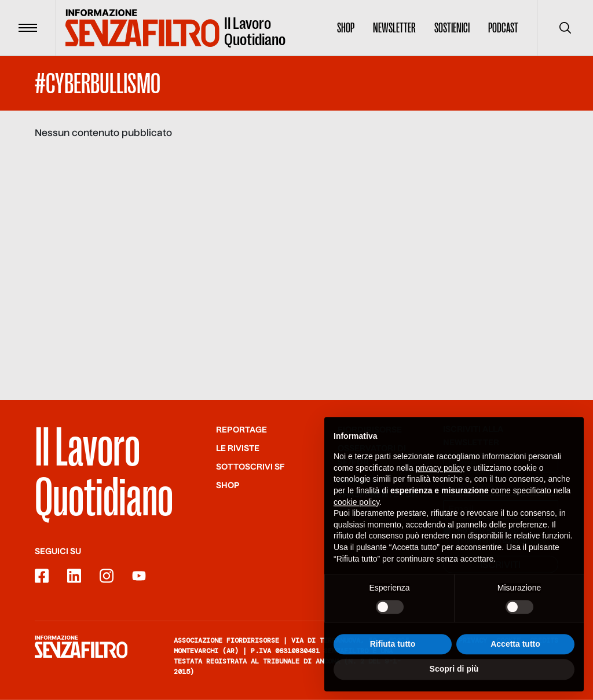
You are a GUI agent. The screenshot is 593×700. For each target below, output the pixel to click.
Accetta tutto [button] (515, 650)
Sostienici (452, 28)
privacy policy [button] (440, 474)
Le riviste (238, 449)
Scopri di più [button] (454, 675)
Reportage (241, 430)
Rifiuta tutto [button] (393, 650)
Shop (346, 28)
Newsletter (394, 28)
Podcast (503, 28)
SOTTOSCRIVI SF (250, 467)
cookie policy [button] (356, 508)
